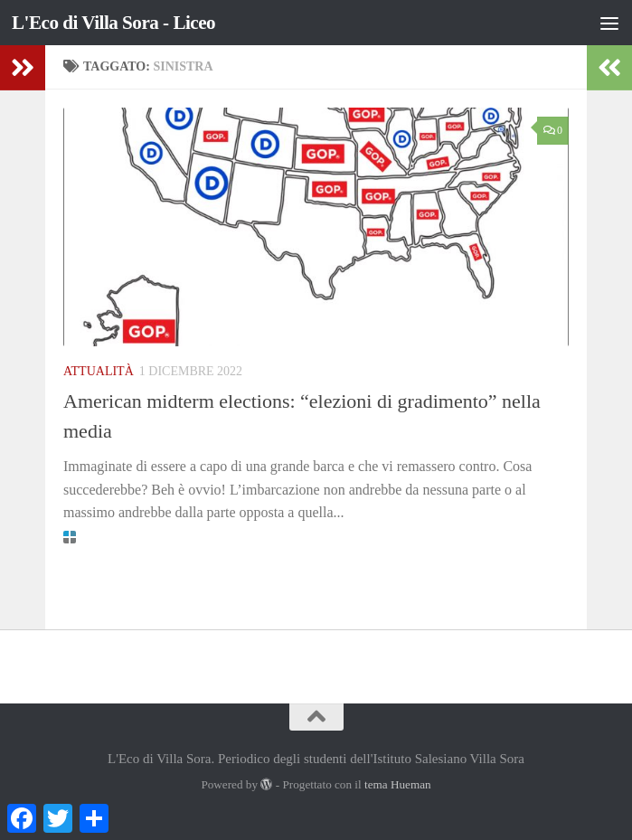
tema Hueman (398, 784)
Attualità (99, 371)
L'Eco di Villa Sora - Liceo (113, 23)
